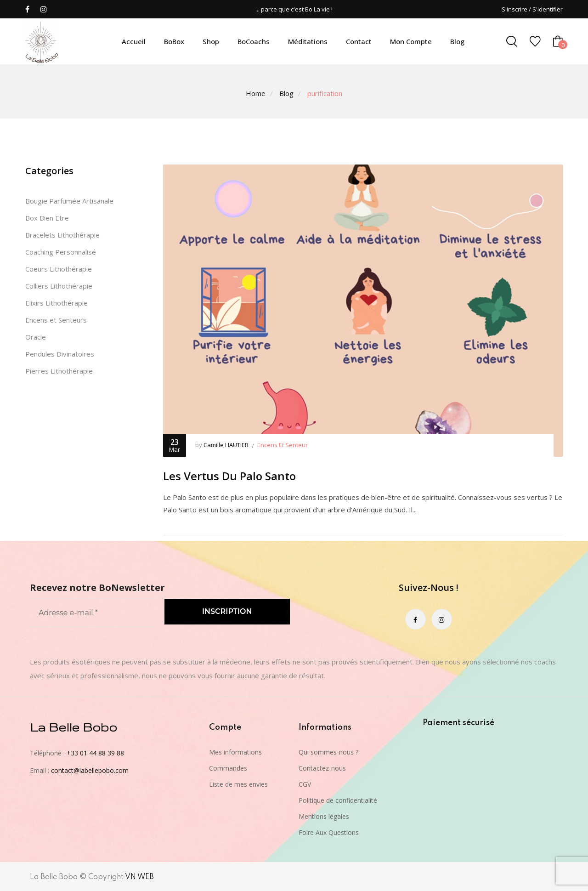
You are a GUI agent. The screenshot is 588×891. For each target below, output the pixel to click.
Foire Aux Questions (329, 832)
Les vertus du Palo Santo (229, 476)
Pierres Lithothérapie (59, 371)
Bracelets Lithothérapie (62, 235)
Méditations (308, 41)
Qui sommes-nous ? (328, 752)
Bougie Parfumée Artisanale (69, 201)
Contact (359, 41)
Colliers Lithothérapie (59, 286)
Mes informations (235, 752)
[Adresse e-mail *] (93, 613)
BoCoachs (254, 41)
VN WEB (139, 877)
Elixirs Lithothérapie (57, 303)
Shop (211, 41)
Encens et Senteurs (56, 320)
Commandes (228, 768)
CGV (305, 784)
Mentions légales (324, 816)
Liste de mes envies (238, 784)
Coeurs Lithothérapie (59, 269)
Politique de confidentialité (338, 800)
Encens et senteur (283, 445)
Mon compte (411, 41)
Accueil (134, 41)
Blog (457, 41)
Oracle (36, 337)
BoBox (174, 41)
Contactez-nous (322, 768)
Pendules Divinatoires (60, 354)
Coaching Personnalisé (61, 252)
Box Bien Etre (47, 218)
